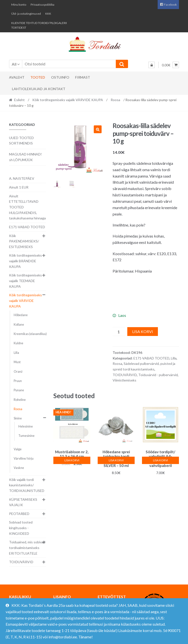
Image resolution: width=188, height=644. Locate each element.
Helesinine (26, 426)
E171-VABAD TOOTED (151, 358)
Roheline (20, 400)
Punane (19, 390)
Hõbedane (21, 315)
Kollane (19, 325)
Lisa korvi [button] (72, 460)
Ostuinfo (60, 77)
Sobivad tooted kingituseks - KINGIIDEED (21, 528)
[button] (98, 129)
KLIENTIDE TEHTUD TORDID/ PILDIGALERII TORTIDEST (39, 25)
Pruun (18, 381)
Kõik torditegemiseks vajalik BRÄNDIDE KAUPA (25, 261)
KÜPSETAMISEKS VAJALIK (23, 502)
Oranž (18, 372)
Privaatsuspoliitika (42, 5)
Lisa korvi (143, 331)
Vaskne (19, 468)
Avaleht (17, 77)
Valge (18, 449)
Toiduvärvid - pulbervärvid (158, 375)
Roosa (115, 100)
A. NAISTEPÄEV (22, 178)
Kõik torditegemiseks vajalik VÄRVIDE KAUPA (68, 100)
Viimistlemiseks (124, 380)
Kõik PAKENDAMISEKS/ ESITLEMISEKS (24, 241)
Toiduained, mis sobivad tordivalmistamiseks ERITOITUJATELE (27, 548)
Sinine (18, 418)
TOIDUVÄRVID (125, 375)
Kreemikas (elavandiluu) (30, 334)
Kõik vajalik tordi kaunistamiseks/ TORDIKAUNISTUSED (27, 485)
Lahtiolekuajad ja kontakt (39, 89)
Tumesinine (26, 436)
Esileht (19, 100)
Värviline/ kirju (24, 459)
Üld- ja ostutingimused (26, 14)
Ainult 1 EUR (19, 187)
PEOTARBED (19, 514)
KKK (48, 14)
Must (17, 362)
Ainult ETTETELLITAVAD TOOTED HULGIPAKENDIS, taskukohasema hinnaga (27, 207)
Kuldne (18, 343)
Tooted (38, 77)
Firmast (83, 77)
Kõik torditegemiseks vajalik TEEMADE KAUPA (25, 281)
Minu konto (19, 5)
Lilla (174, 358)
